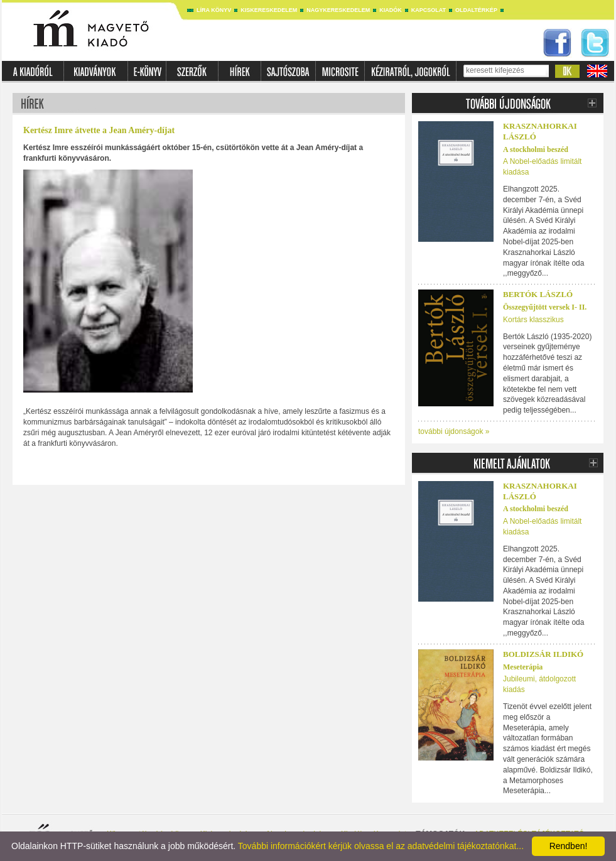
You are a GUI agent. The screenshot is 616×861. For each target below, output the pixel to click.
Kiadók (391, 10)
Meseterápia (523, 667)
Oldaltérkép (476, 10)
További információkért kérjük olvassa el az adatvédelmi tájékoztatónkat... (381, 846)
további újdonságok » (454, 431)
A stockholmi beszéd (536, 149)
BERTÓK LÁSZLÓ (538, 294)
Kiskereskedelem (269, 10)
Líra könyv (214, 10)
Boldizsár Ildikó (543, 654)
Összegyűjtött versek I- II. (545, 307)
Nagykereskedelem (338, 10)
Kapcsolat (429, 10)
